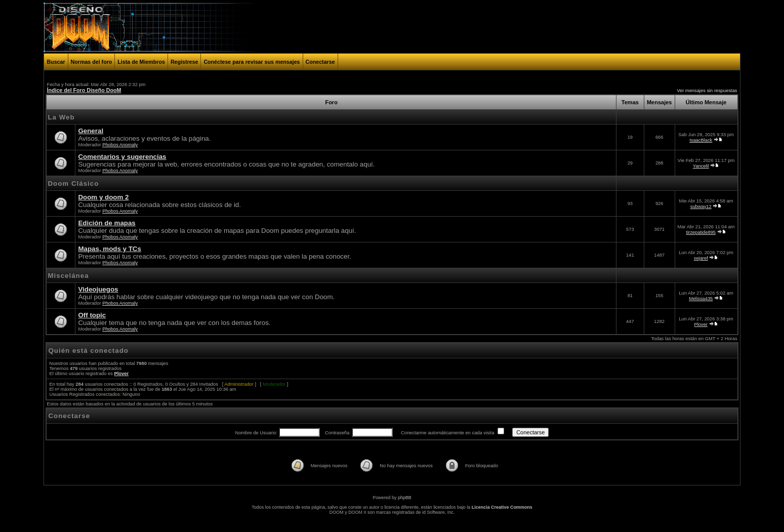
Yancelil (701, 166)
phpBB (405, 498)
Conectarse (320, 62)
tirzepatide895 (701, 232)
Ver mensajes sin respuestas (707, 91)
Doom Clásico (73, 183)
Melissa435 (701, 299)
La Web (61, 117)
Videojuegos (98, 289)
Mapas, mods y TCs (109, 249)
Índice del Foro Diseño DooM (84, 90)
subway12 (701, 207)
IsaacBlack (701, 140)
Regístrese (184, 62)
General (91, 131)
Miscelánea (68, 276)
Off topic (92, 315)
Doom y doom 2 (103, 197)
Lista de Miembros (141, 62)
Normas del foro (92, 62)
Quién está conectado (88, 351)
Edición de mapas (107, 223)
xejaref (701, 258)
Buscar (56, 62)
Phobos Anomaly (120, 145)
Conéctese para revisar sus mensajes (252, 62)
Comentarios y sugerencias (122, 157)
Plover (701, 324)
